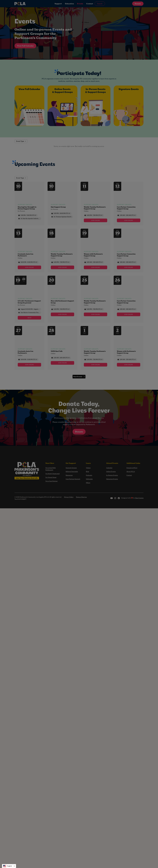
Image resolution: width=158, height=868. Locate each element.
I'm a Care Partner (51, 481)
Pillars (88, 483)
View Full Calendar (25, 46)
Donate (138, 4)
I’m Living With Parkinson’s (51, 469)
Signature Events (112, 479)
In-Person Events (112, 475)
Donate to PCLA (132, 468)
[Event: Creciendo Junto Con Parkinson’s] (29, 251)
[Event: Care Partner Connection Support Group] (129, 204)
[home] (28, 4)
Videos (88, 468)
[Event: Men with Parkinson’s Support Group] (62, 299)
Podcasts (89, 475)
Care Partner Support (73, 479)
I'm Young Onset (51, 477)
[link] (96, 220)
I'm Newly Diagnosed (52, 474)
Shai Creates (139, 498)
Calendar (109, 468)
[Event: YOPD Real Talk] (62, 348)
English (8, 866)
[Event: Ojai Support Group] (62, 204)
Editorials (89, 479)
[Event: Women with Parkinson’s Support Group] (96, 251)
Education (69, 4)
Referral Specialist (72, 472)
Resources (69, 475)
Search (100, 4)
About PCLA (131, 472)
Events (80, 4)
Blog (87, 472)
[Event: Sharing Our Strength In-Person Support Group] (29, 204)
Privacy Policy (69, 497)
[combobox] (9, 866)
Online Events (111, 472)
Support (58, 4)
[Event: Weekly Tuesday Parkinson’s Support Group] (96, 204)
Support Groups (71, 468)
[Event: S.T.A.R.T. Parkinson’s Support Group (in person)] (29, 299)
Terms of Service (81, 497)
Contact (90, 4)
